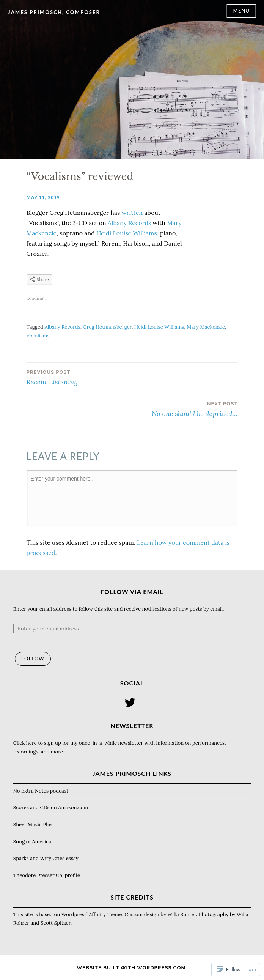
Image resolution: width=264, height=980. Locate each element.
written (132, 213)
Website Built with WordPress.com (131, 968)
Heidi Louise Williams (127, 233)
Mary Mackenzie (206, 327)
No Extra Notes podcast (41, 791)
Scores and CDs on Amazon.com (51, 807)
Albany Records (129, 223)
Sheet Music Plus (33, 825)
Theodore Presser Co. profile (47, 875)
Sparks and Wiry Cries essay (46, 858)
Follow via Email (132, 592)
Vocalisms (38, 336)
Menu (241, 11)
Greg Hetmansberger (107, 327)
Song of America (32, 842)
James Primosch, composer (54, 12)
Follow (33, 659)
